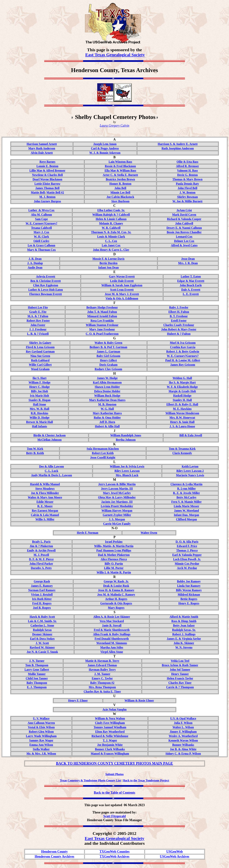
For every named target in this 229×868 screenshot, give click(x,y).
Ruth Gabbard (40, 360)
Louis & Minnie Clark (111, 237)
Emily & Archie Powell (41, 550)
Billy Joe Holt (39, 391)
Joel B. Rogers (42, 608)
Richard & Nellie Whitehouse (110, 736)
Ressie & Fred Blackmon (120, 166)
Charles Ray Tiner (180, 683)
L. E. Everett (191, 294)
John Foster (38, 325)
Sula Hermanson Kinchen (103, 449)
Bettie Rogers (189, 599)
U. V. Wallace (41, 718)
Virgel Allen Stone (112, 652)
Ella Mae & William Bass (120, 170)
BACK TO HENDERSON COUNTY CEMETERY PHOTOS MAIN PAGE (114, 763)
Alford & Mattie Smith (184, 617)
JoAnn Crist (184, 210)
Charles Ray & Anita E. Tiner (102, 691)
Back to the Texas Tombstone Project (146, 780)
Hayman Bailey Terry (102, 670)
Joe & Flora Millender (45, 493)
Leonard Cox (184, 237)
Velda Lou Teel (180, 661)
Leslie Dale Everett (122, 281)
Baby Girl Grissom (108, 356)
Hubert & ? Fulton (179, 334)
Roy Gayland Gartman (40, 351)
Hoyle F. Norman (88, 533)
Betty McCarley (187, 497)
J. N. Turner (37, 661)
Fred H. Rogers (42, 603)
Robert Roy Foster (38, 321)
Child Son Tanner (37, 678)
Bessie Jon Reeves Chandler (184, 232)
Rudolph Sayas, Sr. (184, 630)
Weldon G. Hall (182, 378)
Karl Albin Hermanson (107, 382)
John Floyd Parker (41, 564)
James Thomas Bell (47, 188)
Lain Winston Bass (120, 162)
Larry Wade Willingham (41, 736)
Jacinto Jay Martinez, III (117, 502)
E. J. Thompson (37, 687)
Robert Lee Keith (103, 453)
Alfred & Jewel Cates (184, 245)
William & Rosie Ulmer (139, 700)
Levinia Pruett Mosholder (117, 506)
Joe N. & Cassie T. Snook (42, 652)
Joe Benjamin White (110, 745)
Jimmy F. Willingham (183, 732)
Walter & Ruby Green (108, 343)
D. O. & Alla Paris (187, 542)
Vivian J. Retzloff (42, 594)
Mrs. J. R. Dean (188, 263)
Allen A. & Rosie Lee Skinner (112, 617)
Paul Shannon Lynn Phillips (114, 550)
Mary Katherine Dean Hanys (107, 400)
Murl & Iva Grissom (183, 343)
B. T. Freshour (179, 316)
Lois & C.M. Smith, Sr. (42, 621)
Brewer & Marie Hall (39, 422)
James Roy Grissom (183, 365)
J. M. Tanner (102, 674)
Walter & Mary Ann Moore (45, 497)
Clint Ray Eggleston (46, 285)
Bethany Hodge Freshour (102, 307)
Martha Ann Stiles (112, 647)
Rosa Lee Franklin (102, 321)
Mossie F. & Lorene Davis (109, 259)
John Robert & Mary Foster (179, 329)
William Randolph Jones (126, 435)
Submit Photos (114, 774)
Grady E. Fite (38, 312)
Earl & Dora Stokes (42, 639)
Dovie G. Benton (187, 175)
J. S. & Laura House (182, 426)
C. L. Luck (52, 471)
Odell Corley (41, 241)
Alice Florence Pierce (114, 559)
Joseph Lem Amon (105, 144)
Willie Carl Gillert (40, 365)
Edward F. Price (187, 546)
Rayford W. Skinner (42, 647)
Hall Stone (39, 404)
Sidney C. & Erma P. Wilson (183, 754)
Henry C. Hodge (39, 387)
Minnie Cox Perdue (187, 564)
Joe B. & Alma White (183, 749)
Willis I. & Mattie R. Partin (114, 572)
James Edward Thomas (102, 665)
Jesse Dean (188, 259)
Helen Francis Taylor (180, 678)
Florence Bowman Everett (46, 294)
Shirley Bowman (187, 197)
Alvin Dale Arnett (42, 153)
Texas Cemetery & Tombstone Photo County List (91, 780)
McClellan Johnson (50, 440)
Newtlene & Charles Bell (47, 175)
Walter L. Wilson (183, 727)
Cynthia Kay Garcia (183, 347)
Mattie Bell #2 (55, 192)
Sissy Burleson (120, 201)
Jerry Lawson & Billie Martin (117, 484)
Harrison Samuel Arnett (42, 144)
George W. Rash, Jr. (116, 581)
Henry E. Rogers (189, 603)
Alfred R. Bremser (188, 166)
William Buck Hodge (107, 396)
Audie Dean (35, 267)
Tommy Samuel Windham (110, 727)
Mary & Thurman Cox (41, 250)
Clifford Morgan (186, 519)
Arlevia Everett (46, 276)
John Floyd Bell (188, 188)
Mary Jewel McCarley (117, 493)
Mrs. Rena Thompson (102, 687)
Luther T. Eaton (191, 276)
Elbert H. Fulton (179, 312)
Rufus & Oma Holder (107, 418)
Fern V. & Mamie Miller (186, 502)
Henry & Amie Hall (182, 422)
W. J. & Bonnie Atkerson (105, 153)
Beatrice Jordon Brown (120, 179)
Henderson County (54, 852)
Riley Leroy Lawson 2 (190, 471)
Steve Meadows (45, 489)
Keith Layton (190, 466)
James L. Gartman (108, 351)
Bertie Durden (108, 263)
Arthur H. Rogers (116, 599)
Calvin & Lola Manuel (45, 515)
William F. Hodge (39, 382)
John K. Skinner (184, 643)
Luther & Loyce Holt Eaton (46, 290)
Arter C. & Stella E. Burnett (120, 175)
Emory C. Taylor (102, 678)
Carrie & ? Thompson (180, 687)
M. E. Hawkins (182, 409)
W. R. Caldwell (111, 228)
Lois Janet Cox (111, 245)
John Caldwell (184, 223)
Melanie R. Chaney (111, 223)
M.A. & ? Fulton (38, 316)
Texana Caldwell (41, 228)
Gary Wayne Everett (122, 276)
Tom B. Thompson (37, 665)
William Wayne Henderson (182, 413)
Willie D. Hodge (40, 418)
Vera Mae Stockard (112, 621)
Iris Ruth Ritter (42, 599)
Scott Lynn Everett (122, 290)
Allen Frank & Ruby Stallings (112, 634)
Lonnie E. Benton (48, 166)
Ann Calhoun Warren (41, 723)
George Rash (42, 581)
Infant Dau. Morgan (186, 515)
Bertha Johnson (126, 440)
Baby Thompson (37, 683)
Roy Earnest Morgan (45, 510)
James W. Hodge (107, 378)
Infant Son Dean (109, 267)
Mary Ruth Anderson (42, 148)
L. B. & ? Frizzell (38, 334)
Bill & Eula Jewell (191, 435)
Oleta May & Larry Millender (117, 497)
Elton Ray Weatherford (110, 732)
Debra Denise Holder (107, 391)
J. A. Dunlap (35, 263)
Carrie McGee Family (117, 524)
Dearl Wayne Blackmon (47, 179)
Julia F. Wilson (183, 723)
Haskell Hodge (182, 396)
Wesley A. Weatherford (183, 736)
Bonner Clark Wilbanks (110, 749)
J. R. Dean (35, 259)
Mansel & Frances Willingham (110, 754)
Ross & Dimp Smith (184, 621)
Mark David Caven (184, 215)
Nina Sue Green (40, 356)
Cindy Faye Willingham (110, 723)
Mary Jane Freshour (102, 329)
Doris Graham (108, 365)
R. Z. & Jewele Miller (186, 493)
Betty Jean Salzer (184, 625)
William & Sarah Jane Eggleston (122, 285)
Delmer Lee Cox (184, 241)
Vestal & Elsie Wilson (41, 727)
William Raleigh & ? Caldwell (111, 215)
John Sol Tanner (180, 670)
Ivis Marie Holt (40, 396)
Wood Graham (40, 369)
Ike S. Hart (39, 378)
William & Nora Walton (110, 718)
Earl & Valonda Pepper (187, 555)
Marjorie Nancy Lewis (190, 475)
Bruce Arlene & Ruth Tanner (180, 665)
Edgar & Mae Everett (191, 281)
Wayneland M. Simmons (112, 643)
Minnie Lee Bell (120, 192)
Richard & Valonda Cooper (184, 219)
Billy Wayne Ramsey (189, 590)
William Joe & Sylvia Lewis (127, 466)
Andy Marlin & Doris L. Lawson (52, 475)
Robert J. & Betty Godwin (183, 351)
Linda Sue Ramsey (189, 586)
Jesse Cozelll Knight (103, 457)
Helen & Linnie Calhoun (111, 219)
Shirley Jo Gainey (40, 343)
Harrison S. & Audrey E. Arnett (178, 144)
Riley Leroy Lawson (127, 471)
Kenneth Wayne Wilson (183, 740)
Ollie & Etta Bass (187, 162)
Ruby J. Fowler (179, 307)
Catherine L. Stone (42, 625)
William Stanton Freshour (102, 325)
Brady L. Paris (41, 542)
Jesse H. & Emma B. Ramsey (116, 590)
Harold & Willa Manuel (45, 484)
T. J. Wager (110, 740)
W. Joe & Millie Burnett (188, 201)
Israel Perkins (114, 542)
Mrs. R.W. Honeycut (182, 418)
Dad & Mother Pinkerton (114, 555)
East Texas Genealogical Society (115, 55)
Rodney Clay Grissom (108, 369)
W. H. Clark (41, 237)
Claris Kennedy (182, 453)
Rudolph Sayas (42, 630)
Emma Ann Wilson (41, 745)
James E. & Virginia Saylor (184, 639)
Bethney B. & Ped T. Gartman (108, 347)
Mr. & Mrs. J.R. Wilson (41, 754)
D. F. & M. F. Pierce (41, 559)
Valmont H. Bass (188, 170)
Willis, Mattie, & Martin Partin (114, 546)
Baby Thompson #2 (102, 683)
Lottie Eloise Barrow (47, 184)
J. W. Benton (187, 192)
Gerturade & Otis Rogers (116, 603)
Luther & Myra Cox (41, 210)
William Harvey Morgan (117, 510)
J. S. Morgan (117, 519)
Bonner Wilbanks (183, 745)
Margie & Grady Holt (182, 391)
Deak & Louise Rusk (116, 586)
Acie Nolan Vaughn (115, 709)
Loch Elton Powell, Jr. (187, 559)
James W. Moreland (186, 510)
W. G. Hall (107, 409)
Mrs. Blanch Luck (127, 475)
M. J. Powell (41, 555)
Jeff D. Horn (107, 422)
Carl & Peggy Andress (105, 148)
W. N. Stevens (184, 647)
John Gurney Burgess (47, 201)
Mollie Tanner (37, 674)
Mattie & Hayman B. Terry (102, 661)
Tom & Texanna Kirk (182, 449)
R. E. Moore (45, 506)
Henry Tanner (180, 674)
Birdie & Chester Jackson (50, 435)
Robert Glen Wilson (41, 732)
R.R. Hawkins (39, 413)
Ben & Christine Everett (46, 281)
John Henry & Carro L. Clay (111, 250)
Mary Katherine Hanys (107, 413)
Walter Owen (149, 533)
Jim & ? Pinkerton (41, 546)
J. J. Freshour (38, 329)
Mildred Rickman (189, 594)
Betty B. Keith (35, 453)
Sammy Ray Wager (41, 740)
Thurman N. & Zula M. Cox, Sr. (111, 232)
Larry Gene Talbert (37, 670)
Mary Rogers (116, 608)
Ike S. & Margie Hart (182, 382)
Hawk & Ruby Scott (42, 617)
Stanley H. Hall (182, 400)
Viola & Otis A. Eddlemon (122, 298)
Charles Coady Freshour (179, 325)
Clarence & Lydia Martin (186, 484)
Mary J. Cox (41, 232)
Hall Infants (39, 426)
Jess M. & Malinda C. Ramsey (116, 594)
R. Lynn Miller (186, 489)
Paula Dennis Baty (188, 184)
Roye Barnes (47, 162)
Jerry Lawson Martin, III (117, 489)
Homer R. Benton (120, 184)
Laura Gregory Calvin (115, 126)
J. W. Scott (42, 643)
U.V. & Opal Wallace (183, 718)
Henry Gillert (108, 360)
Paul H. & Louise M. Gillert (183, 360)
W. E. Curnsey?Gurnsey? (41, 223)
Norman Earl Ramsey (42, 590)
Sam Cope (41, 219)
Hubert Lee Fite (38, 307)
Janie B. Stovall (112, 625)
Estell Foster (179, 321)
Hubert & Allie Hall (107, 426)
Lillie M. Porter (114, 568)
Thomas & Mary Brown (187, 179)
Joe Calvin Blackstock (120, 197)
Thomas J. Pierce (187, 550)
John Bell (120, 188)
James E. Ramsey (42, 586)
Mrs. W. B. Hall (40, 409)
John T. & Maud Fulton (102, 312)
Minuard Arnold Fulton (102, 316)
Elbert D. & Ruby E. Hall (182, 404)
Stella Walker (41, 749)
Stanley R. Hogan (39, 400)
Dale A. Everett (191, 290)
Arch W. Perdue (187, 568)
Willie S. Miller (45, 519)
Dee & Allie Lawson (52, 466)
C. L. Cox (111, 241)
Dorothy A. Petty (41, 568)
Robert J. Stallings (184, 634)
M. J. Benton (47, 197)
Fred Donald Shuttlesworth (112, 639)
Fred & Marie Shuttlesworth (112, 630)
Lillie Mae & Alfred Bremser (47, 170)
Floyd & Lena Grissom (40, 347)
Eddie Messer (45, 502)
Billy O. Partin (114, 564)
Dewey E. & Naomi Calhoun (184, 228)
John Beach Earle (191, 285)
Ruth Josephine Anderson (178, 148)
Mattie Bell (38, 192)
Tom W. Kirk (35, 449)
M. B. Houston (107, 404)
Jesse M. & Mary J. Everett (122, 294)
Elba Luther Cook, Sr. (111, 210)
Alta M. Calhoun (41, 215)
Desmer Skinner (42, 634)
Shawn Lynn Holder (107, 387)
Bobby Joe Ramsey (189, 581)
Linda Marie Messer (186, 506)
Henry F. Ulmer (78, 700)
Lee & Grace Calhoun (41, 245)
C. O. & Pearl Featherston (102, 334)
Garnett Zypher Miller (117, 515)
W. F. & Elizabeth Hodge (182, 387)
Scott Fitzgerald (114, 816)
